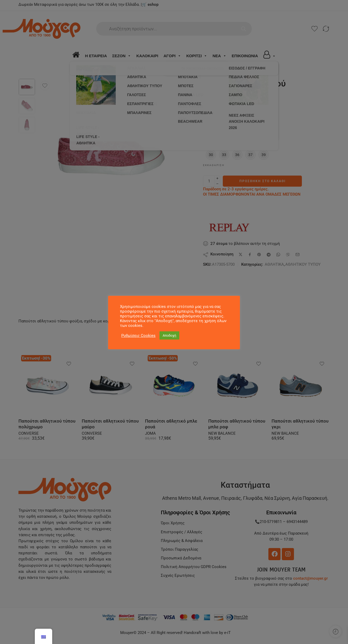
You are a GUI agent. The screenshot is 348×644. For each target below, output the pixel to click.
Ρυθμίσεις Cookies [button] (138, 336)
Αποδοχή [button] (169, 335)
